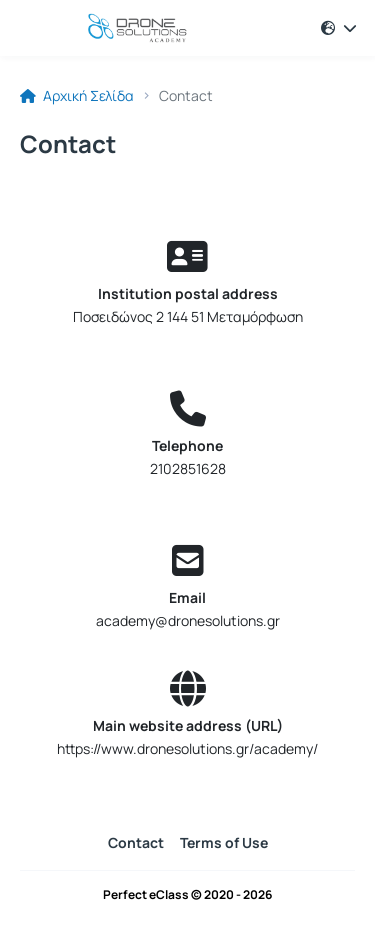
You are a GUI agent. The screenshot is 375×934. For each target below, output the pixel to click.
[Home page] (120, 28)
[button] (339, 28)
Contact (136, 842)
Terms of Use (224, 842)
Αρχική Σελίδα (77, 96)
